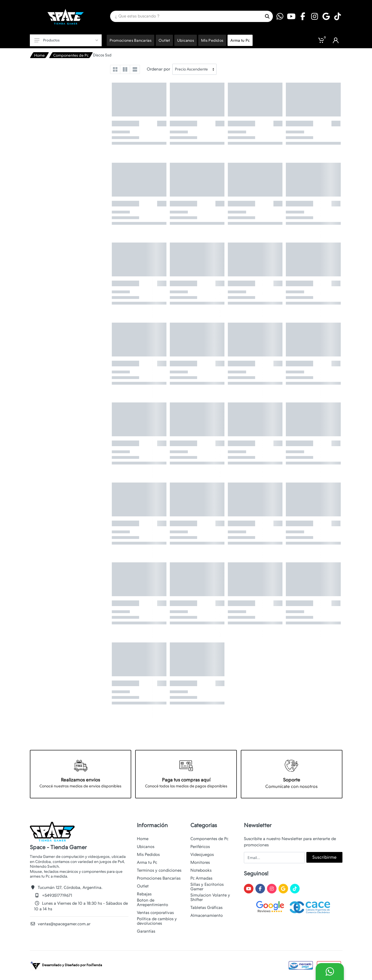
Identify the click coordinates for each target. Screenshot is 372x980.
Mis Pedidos (148, 855)
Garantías (146, 931)
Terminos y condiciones (159, 870)
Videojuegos (202, 855)
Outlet (143, 886)
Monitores (200, 862)
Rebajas (144, 894)
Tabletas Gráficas (206, 908)
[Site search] (186, 16)
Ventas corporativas (155, 913)
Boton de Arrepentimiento (152, 902)
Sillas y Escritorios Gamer (207, 887)
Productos (66, 40)
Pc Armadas (201, 878)
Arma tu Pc (147, 862)
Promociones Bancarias (159, 878)
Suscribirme (324, 857)
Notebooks (201, 870)
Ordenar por (158, 69)
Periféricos (200, 847)
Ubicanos (146, 847)
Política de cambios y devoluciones (157, 921)
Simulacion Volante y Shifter (210, 897)
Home (39, 55)
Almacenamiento (207, 915)
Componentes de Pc (71, 55)
